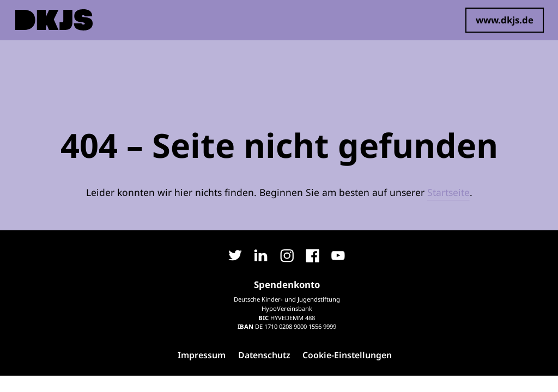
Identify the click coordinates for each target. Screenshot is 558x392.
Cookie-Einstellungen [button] (347, 355)
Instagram (287, 256)
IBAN (245, 326)
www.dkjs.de (505, 20)
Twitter (235, 256)
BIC (263, 318)
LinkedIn (261, 256)
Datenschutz (264, 355)
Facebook (312, 256)
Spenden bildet (121, 20)
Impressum (202, 355)
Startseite (448, 192)
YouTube (338, 256)
